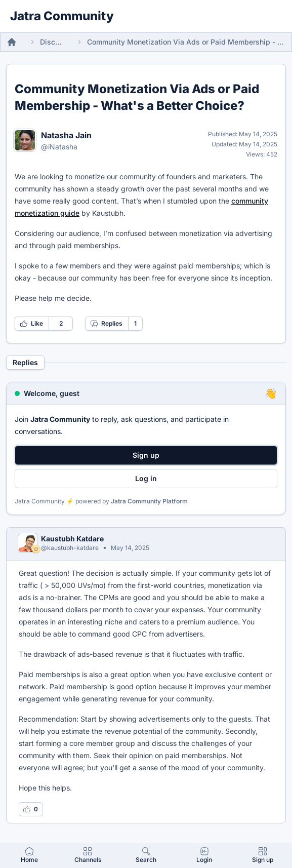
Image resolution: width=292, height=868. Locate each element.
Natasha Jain (66, 135)
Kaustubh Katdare (72, 539)
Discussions (52, 42)
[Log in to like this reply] (31, 809)
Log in (146, 478)
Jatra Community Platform (149, 501)
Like (31, 324)
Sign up (146, 455)
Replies (106, 324)
